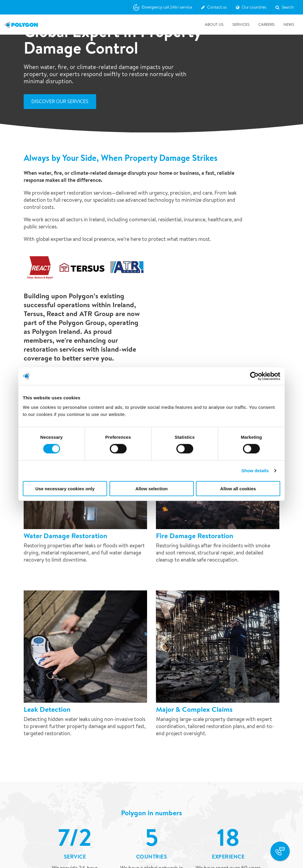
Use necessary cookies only (65, 488)
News (289, 24)
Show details (255, 471)
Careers (266, 24)
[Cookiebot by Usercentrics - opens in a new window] (254, 376)
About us (214, 24)
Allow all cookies (238, 488)
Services (241, 24)
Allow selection (151, 488)
